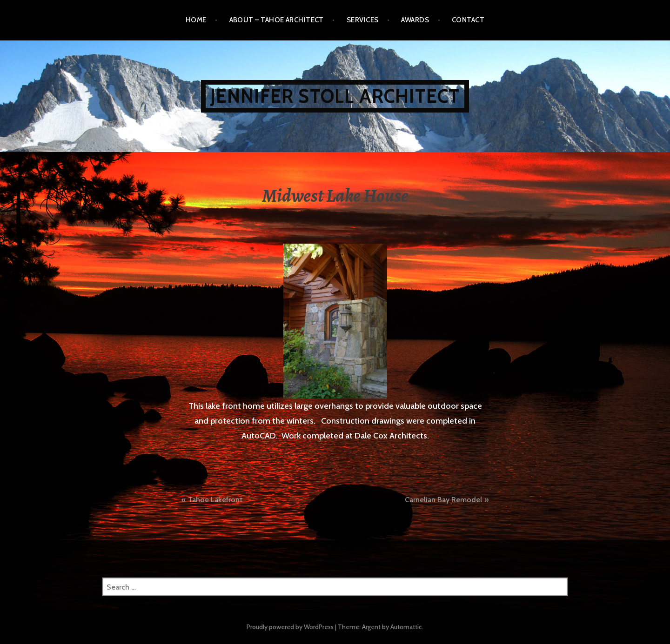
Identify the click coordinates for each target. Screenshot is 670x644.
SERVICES (363, 20)
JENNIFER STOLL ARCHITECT (335, 96)
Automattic (406, 627)
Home (196, 20)
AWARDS (415, 20)
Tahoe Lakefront (215, 500)
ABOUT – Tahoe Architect (277, 20)
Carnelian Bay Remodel (443, 500)
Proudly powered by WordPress (290, 627)
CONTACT (468, 20)
